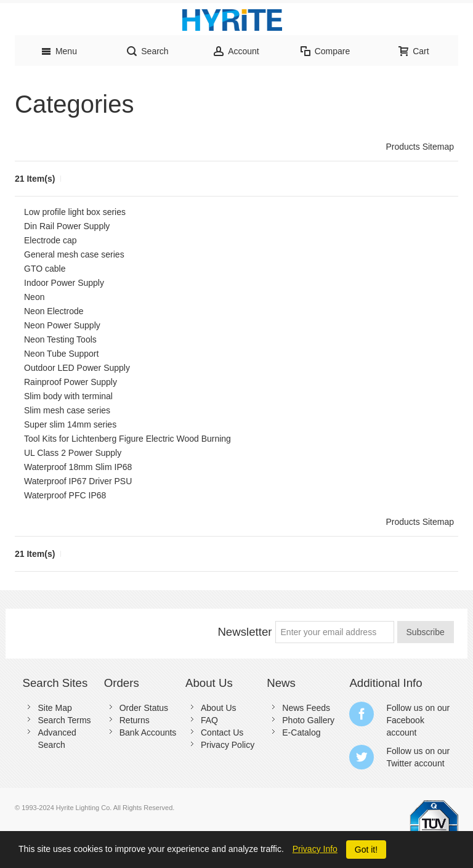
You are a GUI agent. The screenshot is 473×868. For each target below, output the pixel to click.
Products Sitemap (420, 147)
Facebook (405, 720)
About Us (219, 708)
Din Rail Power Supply (67, 226)
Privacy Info (315, 849)
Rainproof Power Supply (71, 382)
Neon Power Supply (62, 325)
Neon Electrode (54, 311)
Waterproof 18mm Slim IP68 (78, 467)
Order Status (144, 708)
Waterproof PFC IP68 (65, 495)
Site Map (55, 708)
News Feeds (306, 708)
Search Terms (64, 720)
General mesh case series (74, 254)
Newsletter (245, 632)
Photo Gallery (308, 720)
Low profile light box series (75, 212)
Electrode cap (51, 240)
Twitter (399, 763)
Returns (135, 720)
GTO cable (45, 269)
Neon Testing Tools (60, 339)
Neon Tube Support (61, 354)
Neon (34, 297)
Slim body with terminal (68, 396)
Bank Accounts (148, 732)
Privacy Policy (228, 745)
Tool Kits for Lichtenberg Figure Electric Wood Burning (127, 439)
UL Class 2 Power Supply (73, 453)
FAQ (209, 720)
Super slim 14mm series (70, 424)
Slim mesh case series (67, 410)
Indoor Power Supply (64, 283)
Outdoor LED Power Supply (77, 368)
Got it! (366, 850)
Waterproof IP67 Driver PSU (78, 481)
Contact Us (222, 732)
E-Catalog (301, 732)
